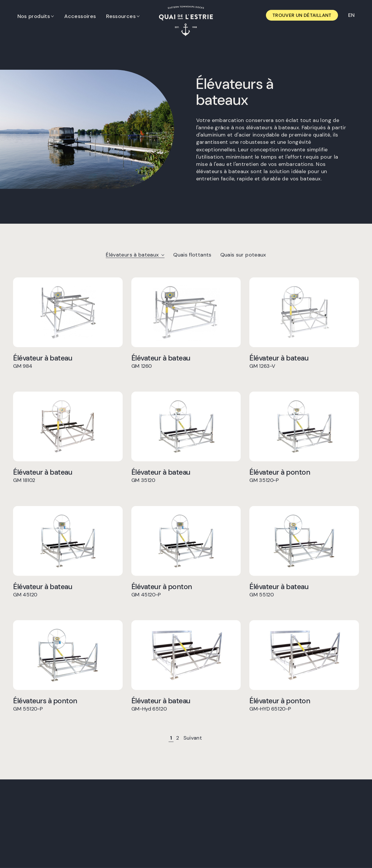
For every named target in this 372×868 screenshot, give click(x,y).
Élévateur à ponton (304, 476)
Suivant (193, 738)
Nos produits (34, 16)
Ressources (121, 16)
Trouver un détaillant (302, 15)
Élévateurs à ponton (68, 704)
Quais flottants (192, 255)
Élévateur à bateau (68, 362)
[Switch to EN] (351, 15)
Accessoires (80, 16)
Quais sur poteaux (243, 255)
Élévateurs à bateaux (135, 255)
